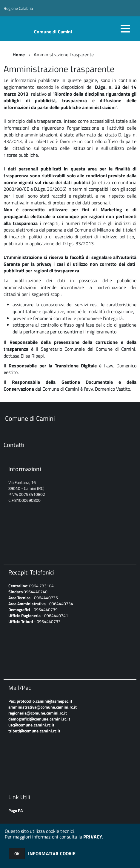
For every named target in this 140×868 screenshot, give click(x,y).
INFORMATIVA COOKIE (52, 853)
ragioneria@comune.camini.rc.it (38, 713)
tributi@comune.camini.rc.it (34, 731)
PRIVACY (93, 837)
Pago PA (16, 810)
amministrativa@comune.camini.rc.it (43, 707)
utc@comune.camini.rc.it (31, 725)
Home (19, 55)
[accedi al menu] (125, 29)
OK (17, 854)
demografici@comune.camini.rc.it (39, 719)
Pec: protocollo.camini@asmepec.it (40, 701)
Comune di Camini (53, 32)
